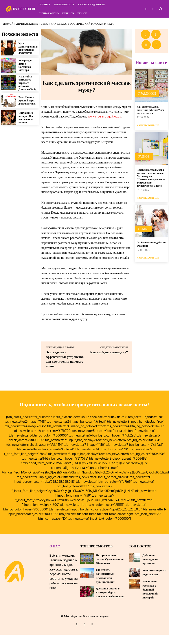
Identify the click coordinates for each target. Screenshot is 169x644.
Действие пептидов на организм (150, 569)
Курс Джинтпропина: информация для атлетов (28, 47)
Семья (142, 213)
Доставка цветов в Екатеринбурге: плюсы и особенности (110, 602)
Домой (8, 24)
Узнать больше (148, 108)
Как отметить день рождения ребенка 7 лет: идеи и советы (151, 94)
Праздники (146, 80)
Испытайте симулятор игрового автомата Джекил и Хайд (27, 82)
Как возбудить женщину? (109, 352)
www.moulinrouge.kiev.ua (105, 116)
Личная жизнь (27, 24)
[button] (160, 9)
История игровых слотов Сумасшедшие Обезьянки (110, 569)
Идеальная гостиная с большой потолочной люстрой (150, 599)
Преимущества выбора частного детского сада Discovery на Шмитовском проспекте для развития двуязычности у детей (151, 161)
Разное (143, 141)
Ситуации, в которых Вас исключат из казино (26, 117)
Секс (44, 24)
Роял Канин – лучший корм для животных (27, 99)
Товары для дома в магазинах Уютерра (25, 64)
